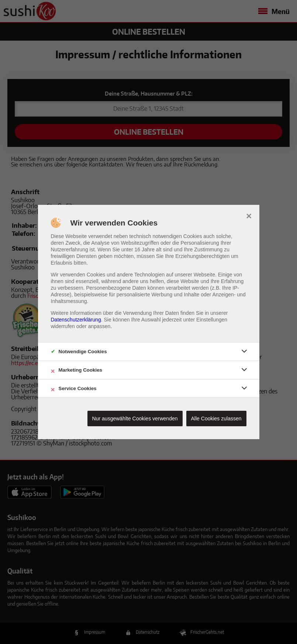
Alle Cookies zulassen (216, 419)
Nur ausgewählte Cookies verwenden (135, 419)
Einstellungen (212, 320)
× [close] (249, 215)
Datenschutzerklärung (76, 320)
